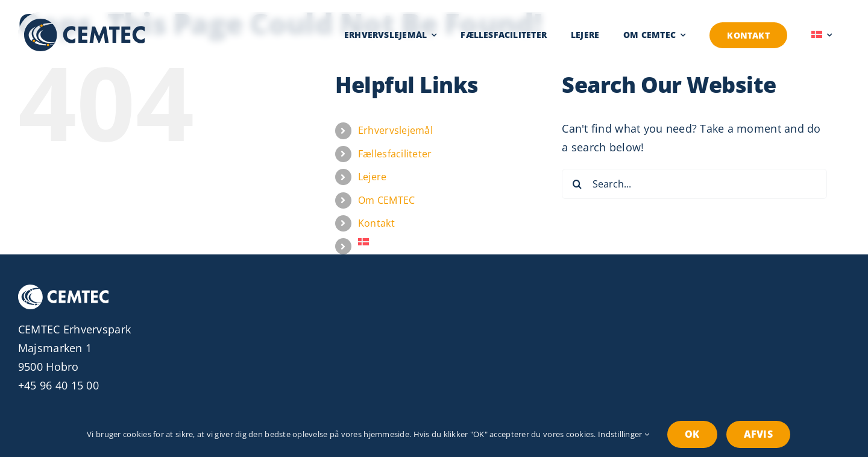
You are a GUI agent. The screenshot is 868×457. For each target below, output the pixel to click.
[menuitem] (822, 35)
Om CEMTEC (386, 200)
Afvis (758, 434)
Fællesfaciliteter (395, 154)
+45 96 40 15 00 (58, 385)
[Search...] (694, 184)
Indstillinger (624, 434)
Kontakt (376, 223)
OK (692, 434)
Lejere (373, 177)
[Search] (577, 184)
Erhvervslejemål (395, 130)
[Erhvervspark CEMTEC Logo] (84, 24)
